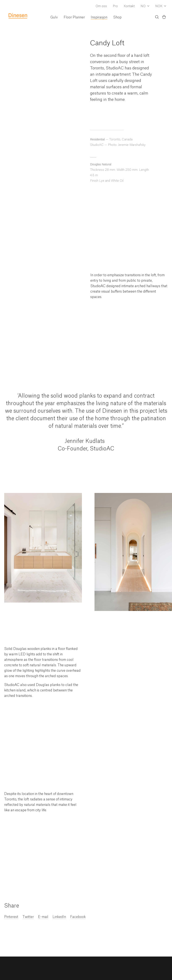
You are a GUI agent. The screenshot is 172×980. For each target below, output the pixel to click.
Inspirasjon (99, 17)
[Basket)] (164, 18)
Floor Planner (74, 17)
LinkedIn (59, 917)
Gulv (54, 17)
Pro (115, 6)
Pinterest (11, 917)
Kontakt (129, 6)
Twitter (28, 917)
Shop (117, 17)
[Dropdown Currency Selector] (161, 6)
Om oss (101, 6)
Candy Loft (107, 43)
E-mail (43, 917)
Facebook (78, 917)
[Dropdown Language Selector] (145, 6)
